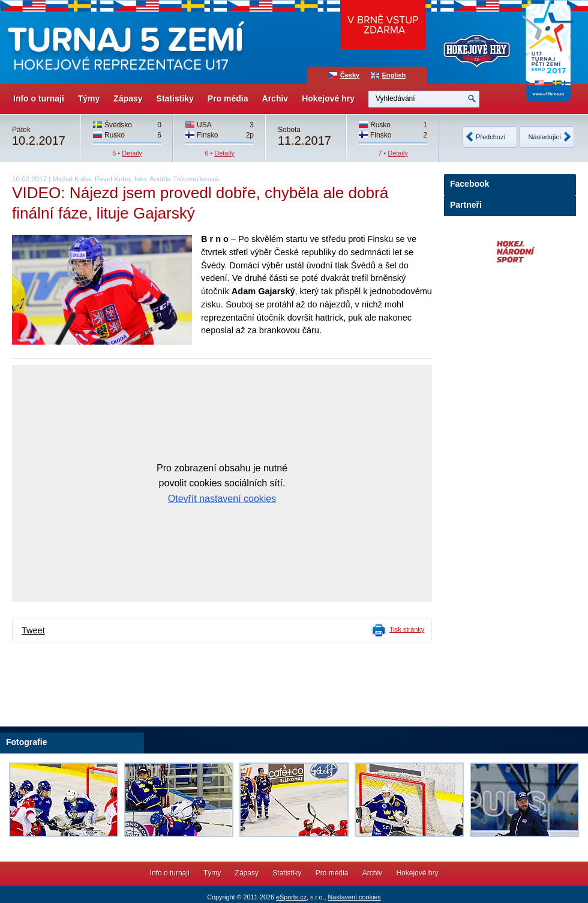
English (394, 75)
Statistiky (175, 98)
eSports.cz (291, 897)
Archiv (275, 98)
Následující (545, 137)
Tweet (33, 630)
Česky (350, 75)
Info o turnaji (39, 98)
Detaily (132, 153)
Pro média (228, 98)
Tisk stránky (407, 629)
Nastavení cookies (354, 897)
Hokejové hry (328, 98)
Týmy (89, 98)
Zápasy (128, 98)
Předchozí (491, 137)
